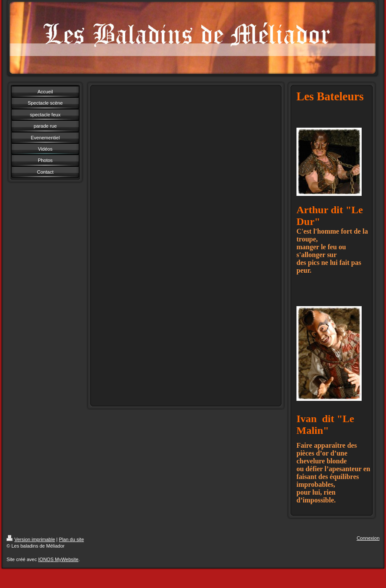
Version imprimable (31, 539)
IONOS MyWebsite (58, 559)
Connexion (368, 538)
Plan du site (72, 539)
